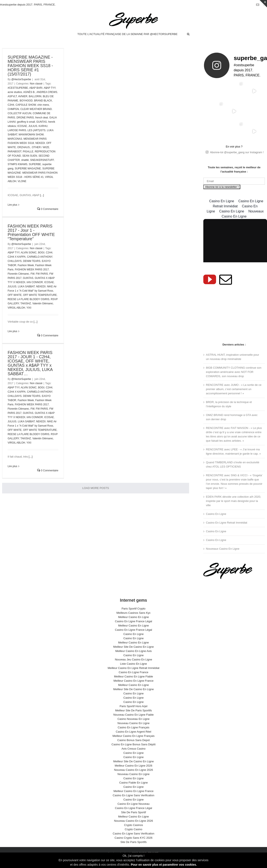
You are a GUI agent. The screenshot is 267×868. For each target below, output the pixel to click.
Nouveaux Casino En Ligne (223, 546)
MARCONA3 (15, 139)
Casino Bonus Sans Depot (133, 738)
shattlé (25, 160)
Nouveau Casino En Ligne (133, 721)
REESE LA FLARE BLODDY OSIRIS (29, 299)
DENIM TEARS (32, 261)
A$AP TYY (50, 88)
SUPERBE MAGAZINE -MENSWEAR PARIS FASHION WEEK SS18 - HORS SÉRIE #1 (33, 173)
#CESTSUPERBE (18, 88)
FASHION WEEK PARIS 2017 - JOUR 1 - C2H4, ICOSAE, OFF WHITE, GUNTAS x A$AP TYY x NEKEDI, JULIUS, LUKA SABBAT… (30, 363)
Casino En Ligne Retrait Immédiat (226, 520)
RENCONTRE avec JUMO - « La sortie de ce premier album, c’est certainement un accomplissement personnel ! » (234, 387)
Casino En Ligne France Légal (134, 619)
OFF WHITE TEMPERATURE (40, 295)
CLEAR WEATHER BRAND (36, 109)
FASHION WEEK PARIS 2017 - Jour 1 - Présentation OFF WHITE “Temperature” (31, 232)
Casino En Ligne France (133, 670)
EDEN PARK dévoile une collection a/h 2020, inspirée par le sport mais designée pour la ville (233, 498)
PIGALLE (28, 152)
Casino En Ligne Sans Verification (133, 793)
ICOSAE (22, 126)
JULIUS (33, 126)
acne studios (15, 92)
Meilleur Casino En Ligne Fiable (133, 674)
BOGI (41, 253)
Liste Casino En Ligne (133, 661)
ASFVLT (12, 96)
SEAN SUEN (30, 156)
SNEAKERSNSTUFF (42, 160)
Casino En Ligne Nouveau (133, 801)
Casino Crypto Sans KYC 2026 (133, 835)
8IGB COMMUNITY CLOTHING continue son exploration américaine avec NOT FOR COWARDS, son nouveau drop (234, 369)
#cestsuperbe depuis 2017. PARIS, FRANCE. (28, 5)
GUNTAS (41, 122)
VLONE (22, 181)
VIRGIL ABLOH (16, 308)
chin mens (43, 105)
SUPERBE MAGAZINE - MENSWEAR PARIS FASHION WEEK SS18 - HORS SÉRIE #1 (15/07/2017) (30, 66)
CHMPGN (13, 109)
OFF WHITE (15, 295)
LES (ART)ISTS (37, 130)
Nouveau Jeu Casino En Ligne (133, 657)
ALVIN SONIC (29, 253)
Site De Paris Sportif (133, 810)
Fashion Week (26, 265)
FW (32, 274)
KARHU (43, 126)
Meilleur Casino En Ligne (134, 614)
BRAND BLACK (43, 101)
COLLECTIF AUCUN (19, 113)
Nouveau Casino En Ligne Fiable (133, 712)
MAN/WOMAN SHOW (31, 135)
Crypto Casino (133, 827)
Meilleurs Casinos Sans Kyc (133, 610)
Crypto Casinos (134, 822)
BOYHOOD (26, 101)
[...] (42, 195)
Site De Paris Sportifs (133, 839)
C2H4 (11, 105)
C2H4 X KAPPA (17, 257)
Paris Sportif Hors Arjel (134, 704)
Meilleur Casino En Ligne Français (133, 733)
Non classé (36, 84)
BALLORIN (35, 96)
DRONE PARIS (25, 118)
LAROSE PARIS (17, 130)
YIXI (29, 308)
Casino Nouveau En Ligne (133, 716)
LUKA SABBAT (26, 287)
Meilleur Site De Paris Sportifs (134, 708)
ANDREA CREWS (47, 92)
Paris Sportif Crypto (134, 606)
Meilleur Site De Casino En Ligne (134, 644)
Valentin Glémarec (43, 303)
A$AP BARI (36, 88)
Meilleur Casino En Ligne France (134, 678)
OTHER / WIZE (41, 147)
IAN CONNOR (35, 282)
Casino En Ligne (216, 511)
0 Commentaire (48, 209)
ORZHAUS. (24, 147)
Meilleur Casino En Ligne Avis (133, 648)
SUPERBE (35, 164)
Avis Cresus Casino (133, 746)
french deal (41, 118)
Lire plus (12, 205)
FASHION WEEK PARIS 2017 (32, 270)
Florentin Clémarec (18, 274)
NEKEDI (40, 143)
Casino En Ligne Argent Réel (134, 729)
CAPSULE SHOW (26, 105)
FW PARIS (42, 274)
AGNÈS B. (29, 92)
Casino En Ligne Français (134, 725)
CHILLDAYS (15, 261)
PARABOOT (14, 152)
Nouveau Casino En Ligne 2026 (133, 767)
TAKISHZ (26, 303)
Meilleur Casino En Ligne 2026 (133, 763)
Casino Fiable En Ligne (133, 780)
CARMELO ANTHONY (40, 257)
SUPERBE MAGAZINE (28, 169)
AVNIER (23, 96)
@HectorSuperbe (21, 79)
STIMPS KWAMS (18, 164)
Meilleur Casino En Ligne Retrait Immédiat (133, 665)
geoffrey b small (26, 122)
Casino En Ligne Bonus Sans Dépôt (133, 742)
